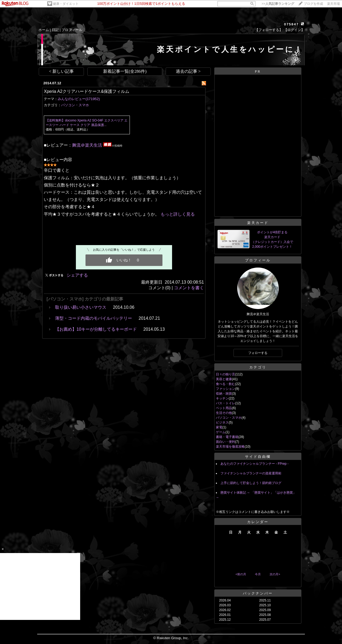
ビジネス (222, 422)
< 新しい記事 (61, 71)
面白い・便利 (226, 442)
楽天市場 (333, 4)
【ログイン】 (294, 30)
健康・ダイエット (66, 4)
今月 (258, 574)
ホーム (44, 30)
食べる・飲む (226, 384)
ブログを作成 (313, 4)
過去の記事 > (188, 71)
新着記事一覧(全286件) (125, 71)
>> (278, 4)
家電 (219, 427)
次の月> (275, 574)
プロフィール (72, 30)
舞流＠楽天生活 (87, 145)
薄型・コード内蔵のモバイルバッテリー (94, 318)
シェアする (77, 275)
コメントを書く (189, 288)
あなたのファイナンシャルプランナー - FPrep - (254, 464)
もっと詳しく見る (178, 214)
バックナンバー (258, 593)
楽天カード (258, 223)
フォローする (258, 353)
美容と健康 (224, 379)
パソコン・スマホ (75, 105)
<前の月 (241, 574)
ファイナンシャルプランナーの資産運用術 (251, 473)
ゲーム (221, 432)
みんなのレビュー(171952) (79, 99)
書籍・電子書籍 (227, 437)
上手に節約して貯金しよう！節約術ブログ (251, 483)
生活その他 (224, 413)
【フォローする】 (269, 30)
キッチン (222, 398)
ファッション (226, 389)
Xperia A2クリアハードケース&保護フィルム (87, 91)
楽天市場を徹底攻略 (230, 447)
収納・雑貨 (224, 394)
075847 (291, 24)
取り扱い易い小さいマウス (81, 307)
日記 (55, 30)
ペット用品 (224, 408)
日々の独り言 (226, 374)
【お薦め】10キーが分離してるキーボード (96, 329)
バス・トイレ (226, 403)
